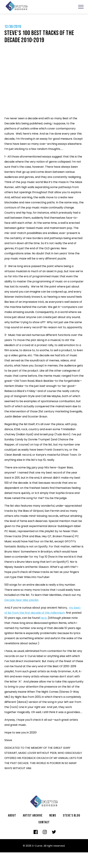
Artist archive (33, 816)
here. (44, 618)
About (12, 816)
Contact (44, 822)
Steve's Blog (72, 816)
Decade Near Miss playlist (21, 600)
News (53, 816)
